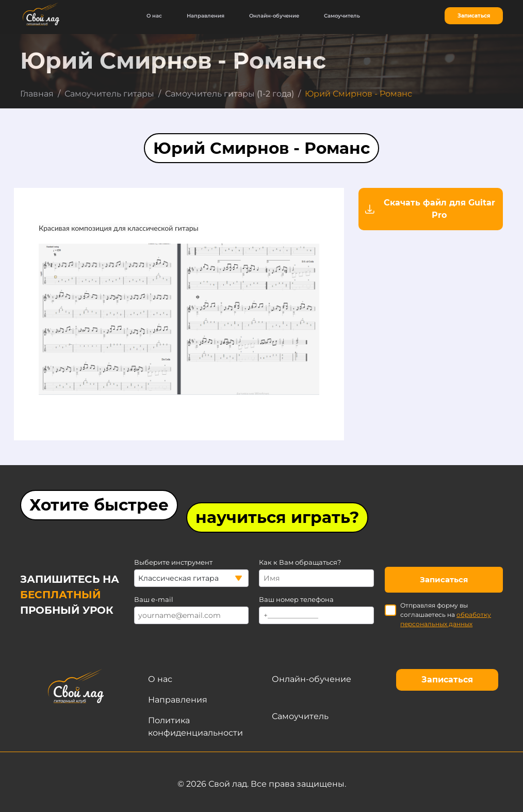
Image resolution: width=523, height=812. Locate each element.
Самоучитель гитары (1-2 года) (230, 94)
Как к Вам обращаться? (300, 562)
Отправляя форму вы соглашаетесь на (438, 614)
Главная (37, 94)
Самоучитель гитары (109, 94)
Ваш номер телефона (296, 600)
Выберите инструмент (173, 562)
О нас (154, 16)
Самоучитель (342, 16)
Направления (206, 16)
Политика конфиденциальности (195, 727)
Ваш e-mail (154, 600)
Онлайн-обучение (274, 16)
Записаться (474, 16)
